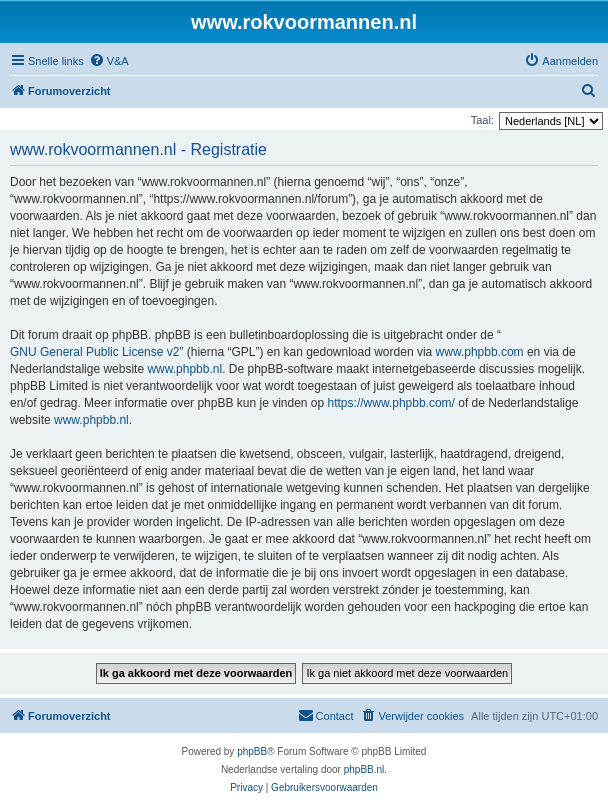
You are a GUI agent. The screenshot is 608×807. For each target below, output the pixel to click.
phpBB (252, 751)
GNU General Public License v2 (94, 352)
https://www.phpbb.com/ (391, 403)
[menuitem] (109, 61)
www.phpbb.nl (184, 369)
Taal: (482, 120)
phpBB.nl (364, 769)
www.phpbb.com (480, 352)
